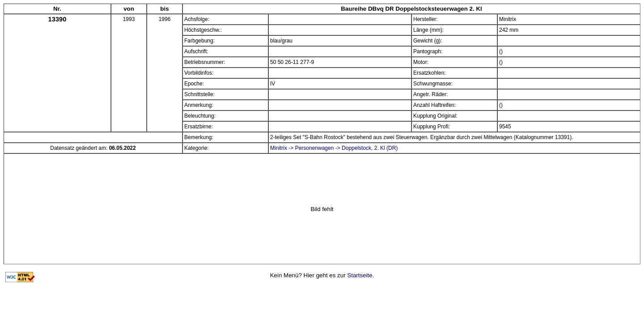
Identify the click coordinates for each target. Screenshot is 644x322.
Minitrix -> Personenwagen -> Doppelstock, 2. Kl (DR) (334, 148)
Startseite (360, 275)
